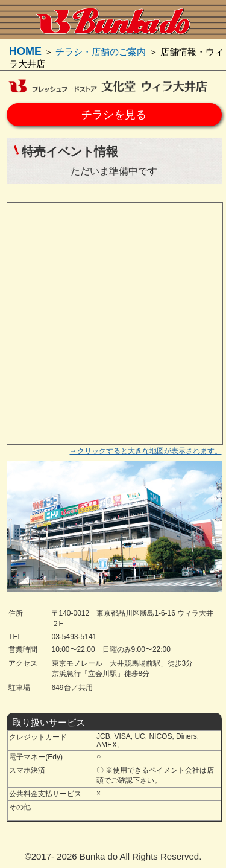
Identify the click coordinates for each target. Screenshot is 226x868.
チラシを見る (114, 115)
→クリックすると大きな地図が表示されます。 (146, 451)
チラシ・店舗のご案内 (101, 52)
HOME (25, 51)
